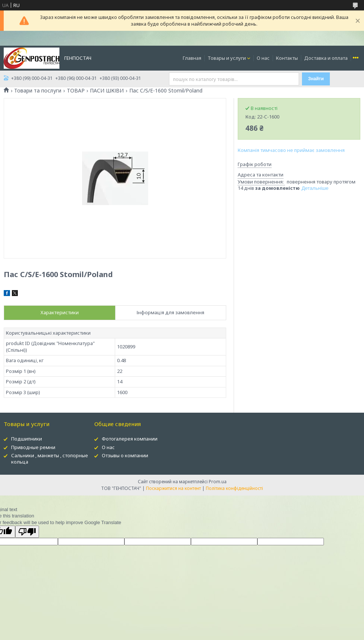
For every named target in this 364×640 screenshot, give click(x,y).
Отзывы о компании (125, 455)
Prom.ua (218, 482)
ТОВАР (76, 91)
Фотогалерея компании (130, 439)
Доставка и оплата (326, 58)
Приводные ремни (33, 447)
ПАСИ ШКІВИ (107, 91)
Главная (192, 58)
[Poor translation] (27, 532)
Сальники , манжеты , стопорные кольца (50, 459)
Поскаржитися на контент (173, 488)
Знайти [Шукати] (316, 79)
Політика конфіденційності (234, 488)
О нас (263, 58)
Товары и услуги (227, 58)
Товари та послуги (38, 91)
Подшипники (27, 439)
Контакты (287, 58)
